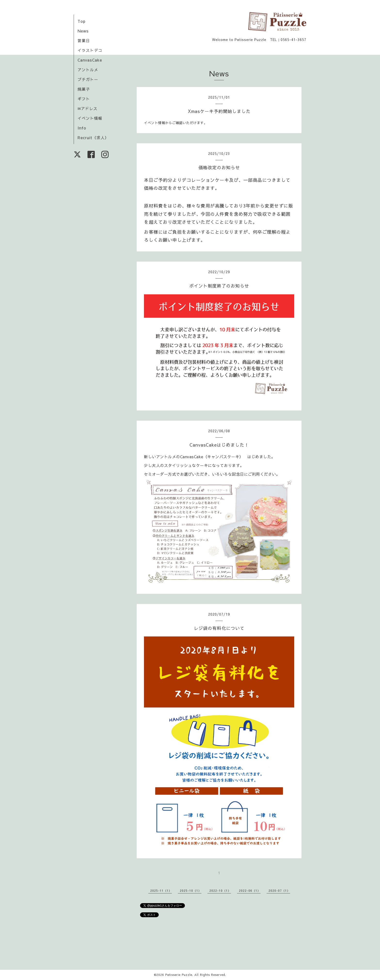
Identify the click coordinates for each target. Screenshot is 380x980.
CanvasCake (90, 60)
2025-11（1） (161, 891)
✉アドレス (87, 108)
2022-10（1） (220, 891)
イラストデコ (90, 50)
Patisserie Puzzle (179, 975)
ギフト (84, 99)
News (83, 31)
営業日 (84, 40)
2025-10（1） (191, 891)
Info (82, 128)
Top (82, 21)
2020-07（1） (279, 891)
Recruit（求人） (93, 137)
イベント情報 (90, 118)
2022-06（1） (250, 891)
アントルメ (88, 70)
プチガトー (88, 79)
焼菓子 (84, 89)
